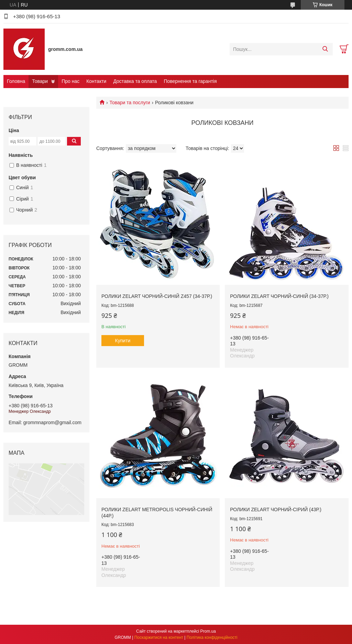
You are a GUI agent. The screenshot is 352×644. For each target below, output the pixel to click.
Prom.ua (208, 631)
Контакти (96, 81)
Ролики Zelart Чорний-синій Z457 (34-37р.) (157, 296)
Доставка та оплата (135, 81)
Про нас (70, 81)
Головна (16, 81)
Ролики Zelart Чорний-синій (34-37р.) (279, 296)
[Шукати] (325, 49)
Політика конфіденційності (212, 637)
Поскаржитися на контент (159, 637)
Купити (123, 341)
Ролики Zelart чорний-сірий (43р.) (276, 509)
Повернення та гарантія (190, 81)
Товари (40, 81)
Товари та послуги (130, 103)
